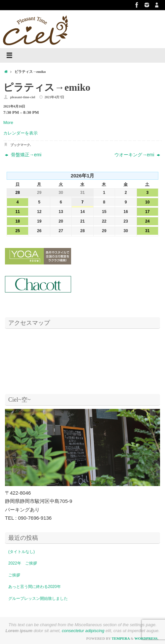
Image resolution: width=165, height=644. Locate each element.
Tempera (121, 638)
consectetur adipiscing (83, 631)
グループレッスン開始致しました (38, 598)
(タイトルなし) (21, 552)
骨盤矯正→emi (23, 155)
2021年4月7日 (54, 97)
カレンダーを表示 (21, 133)
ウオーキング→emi (137, 155)
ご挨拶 (14, 575)
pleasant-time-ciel (23, 97)
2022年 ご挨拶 (23, 563)
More (8, 123)
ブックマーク (20, 145)
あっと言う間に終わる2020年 (35, 587)
